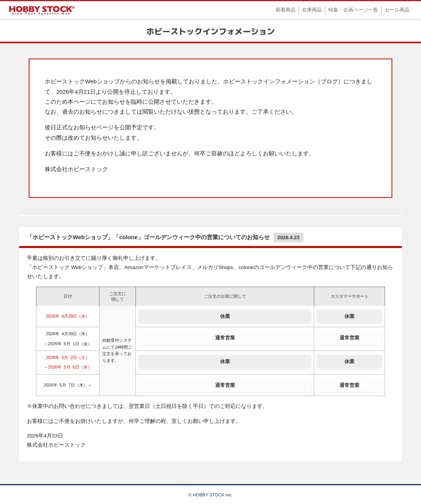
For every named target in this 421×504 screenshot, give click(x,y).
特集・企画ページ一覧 (353, 10)
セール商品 (397, 10)
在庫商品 (312, 10)
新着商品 (286, 10)
